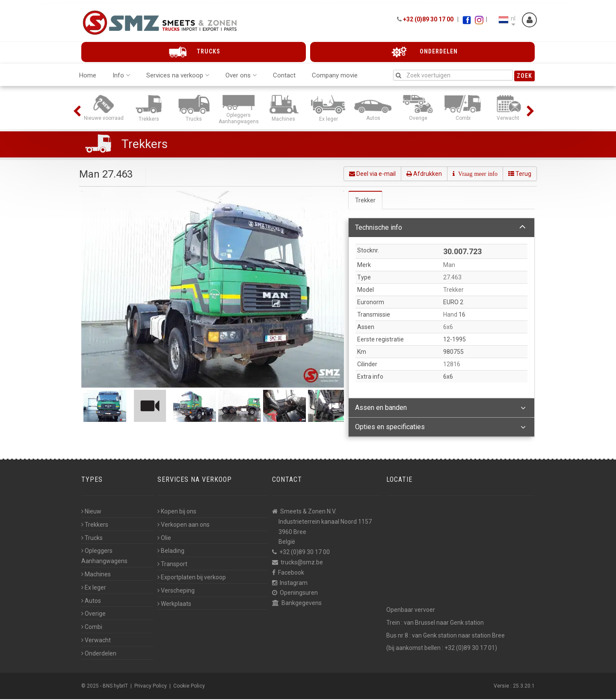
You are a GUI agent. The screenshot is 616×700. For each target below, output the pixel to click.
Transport (172, 565)
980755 (453, 353)
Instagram (294, 584)
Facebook (291, 573)
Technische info (440, 228)
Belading (171, 552)
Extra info (370, 378)
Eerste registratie (381, 341)
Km (362, 353)
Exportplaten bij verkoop (192, 578)
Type (364, 279)
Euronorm (371, 303)
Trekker (365, 201)
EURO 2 (453, 303)
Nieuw (91, 512)
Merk (364, 266)
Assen (366, 328)
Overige (93, 614)
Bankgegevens (302, 604)
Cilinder (367, 365)
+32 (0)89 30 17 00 (428, 20)
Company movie (335, 76)
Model (366, 291)
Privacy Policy (151, 687)
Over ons (241, 76)
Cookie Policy (189, 687)
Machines (96, 575)
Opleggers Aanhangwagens (104, 557)
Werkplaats (174, 605)
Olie (164, 539)
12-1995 (455, 341)
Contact (284, 76)
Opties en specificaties (440, 428)
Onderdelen (99, 654)
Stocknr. (368, 251)
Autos (91, 602)
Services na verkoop (178, 76)
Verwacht (96, 641)
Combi (92, 628)
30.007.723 (462, 252)
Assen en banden (440, 409)
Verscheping (176, 591)
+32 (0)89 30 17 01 (470, 649)
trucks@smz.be (302, 563)
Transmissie (374, 316)
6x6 (448, 378)
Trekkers (145, 144)
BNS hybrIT (115, 687)
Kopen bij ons (177, 512)
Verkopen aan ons (184, 525)
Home (88, 76)
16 (462, 316)
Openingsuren (299, 593)
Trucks (92, 539)
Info (121, 76)
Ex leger (94, 588)
